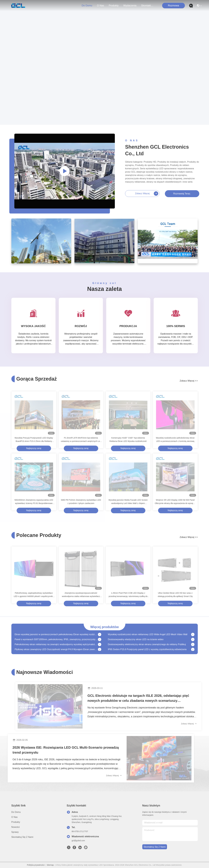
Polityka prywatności (36, 865)
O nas (100, 6)
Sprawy (15, 832)
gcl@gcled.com (78, 841)
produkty (114, 6)
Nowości (16, 827)
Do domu (87, 6)
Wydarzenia (130, 6)
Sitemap (50, 865)
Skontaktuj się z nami (148, 6)
